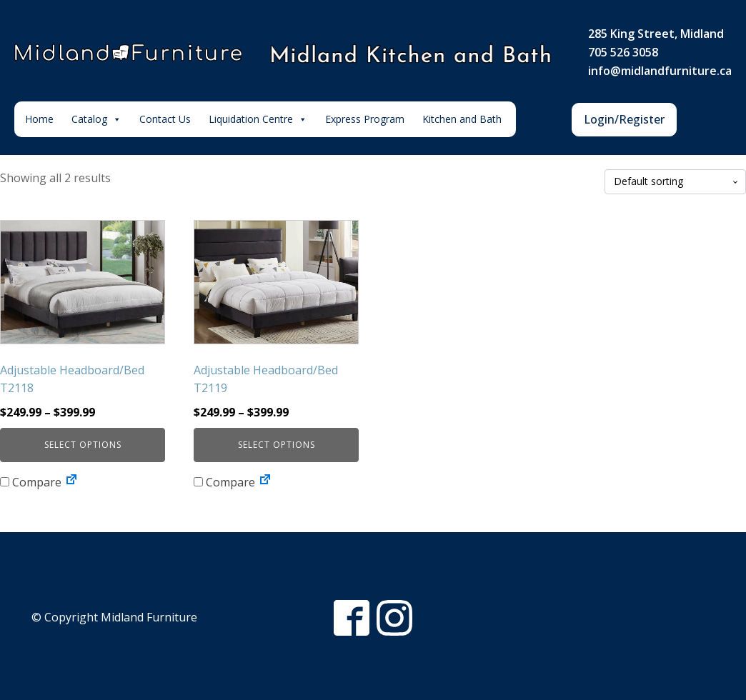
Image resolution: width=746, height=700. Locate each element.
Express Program (365, 119)
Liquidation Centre (258, 119)
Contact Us (165, 119)
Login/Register (624, 119)
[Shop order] (675, 182)
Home (39, 119)
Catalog (96, 119)
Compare (31, 482)
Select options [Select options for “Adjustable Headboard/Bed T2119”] (277, 445)
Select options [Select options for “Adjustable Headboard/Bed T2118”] (83, 445)
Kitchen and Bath (462, 119)
